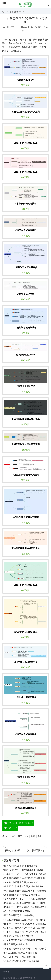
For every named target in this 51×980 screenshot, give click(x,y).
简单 (27, 836)
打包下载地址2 (26, 823)
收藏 (33, 836)
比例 (14, 836)
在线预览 (25, 85)
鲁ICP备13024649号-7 (27, 978)
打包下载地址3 (10, 828)
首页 (3, 12)
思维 (39, 836)
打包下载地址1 (10, 823)
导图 (20, 836)
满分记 (15, 978)
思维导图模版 (15, 12)
